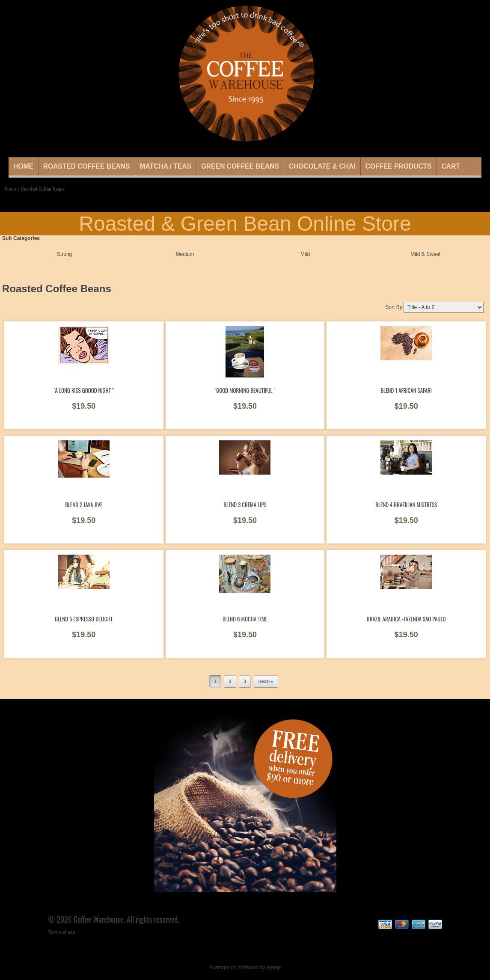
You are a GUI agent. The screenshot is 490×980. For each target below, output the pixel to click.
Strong (64, 254)
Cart (451, 166)
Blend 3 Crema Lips (245, 505)
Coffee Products (399, 166)
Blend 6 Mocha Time (245, 619)
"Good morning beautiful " (245, 390)
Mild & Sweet (425, 254)
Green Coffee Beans (240, 166)
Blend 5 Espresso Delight (84, 619)
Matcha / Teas (166, 166)
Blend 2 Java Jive (84, 505)
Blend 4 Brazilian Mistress (406, 505)
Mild (305, 254)
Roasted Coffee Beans (87, 166)
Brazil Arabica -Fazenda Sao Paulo (406, 619)
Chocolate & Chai (322, 166)
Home (23, 166)
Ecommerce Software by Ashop (245, 968)
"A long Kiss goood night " (84, 390)
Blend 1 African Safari (406, 390)
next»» (266, 681)
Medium (185, 254)
